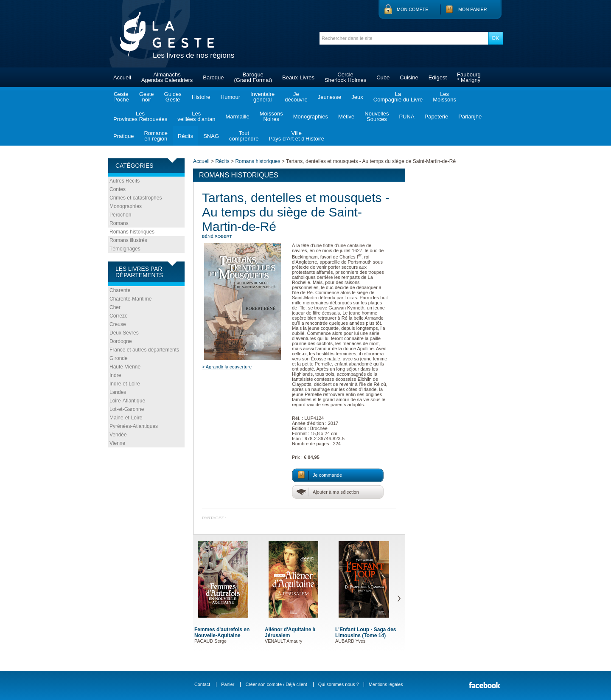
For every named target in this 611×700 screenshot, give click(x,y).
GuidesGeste (173, 97)
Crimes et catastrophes (136, 198)
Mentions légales (386, 684)
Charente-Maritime (130, 299)
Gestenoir (147, 97)
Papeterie (437, 117)
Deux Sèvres (124, 333)
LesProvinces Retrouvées (140, 116)
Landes (118, 392)
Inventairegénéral (262, 97)
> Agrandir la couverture (227, 367)
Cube (383, 77)
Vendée (118, 435)
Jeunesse (330, 97)
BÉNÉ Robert (217, 236)
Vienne (117, 443)
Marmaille (237, 117)
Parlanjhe (470, 117)
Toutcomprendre (244, 136)
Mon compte (412, 9)
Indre (115, 375)
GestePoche (121, 97)
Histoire (201, 97)
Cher (115, 307)
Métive (346, 117)
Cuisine (409, 77)
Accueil (122, 77)
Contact (202, 684)
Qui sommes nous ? (339, 684)
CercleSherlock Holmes (345, 77)
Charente (120, 290)
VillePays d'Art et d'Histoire (296, 136)
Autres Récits (125, 181)
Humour (230, 97)
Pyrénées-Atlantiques (134, 426)
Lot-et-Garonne (127, 409)
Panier (228, 684)
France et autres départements (144, 350)
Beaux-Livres (298, 77)
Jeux (357, 97)
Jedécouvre (296, 97)
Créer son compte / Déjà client (276, 684)
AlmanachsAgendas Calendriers (167, 77)
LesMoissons (444, 97)
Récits (185, 136)
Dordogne (121, 341)
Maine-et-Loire (126, 418)
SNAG (211, 136)
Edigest (438, 77)
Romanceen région (156, 136)
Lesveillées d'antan (196, 116)
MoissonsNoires (271, 116)
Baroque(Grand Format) (253, 77)
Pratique (123, 136)
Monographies (311, 117)
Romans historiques (132, 232)
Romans (119, 223)
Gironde (119, 358)
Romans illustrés (128, 240)
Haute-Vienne (125, 367)
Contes (118, 189)
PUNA (406, 117)
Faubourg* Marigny (469, 77)
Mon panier (473, 9)
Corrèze (119, 316)
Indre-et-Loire (125, 384)
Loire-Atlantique (127, 401)
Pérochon (120, 215)
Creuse (118, 324)
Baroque (213, 77)
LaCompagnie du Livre (398, 97)
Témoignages (125, 249)
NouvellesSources (377, 116)
